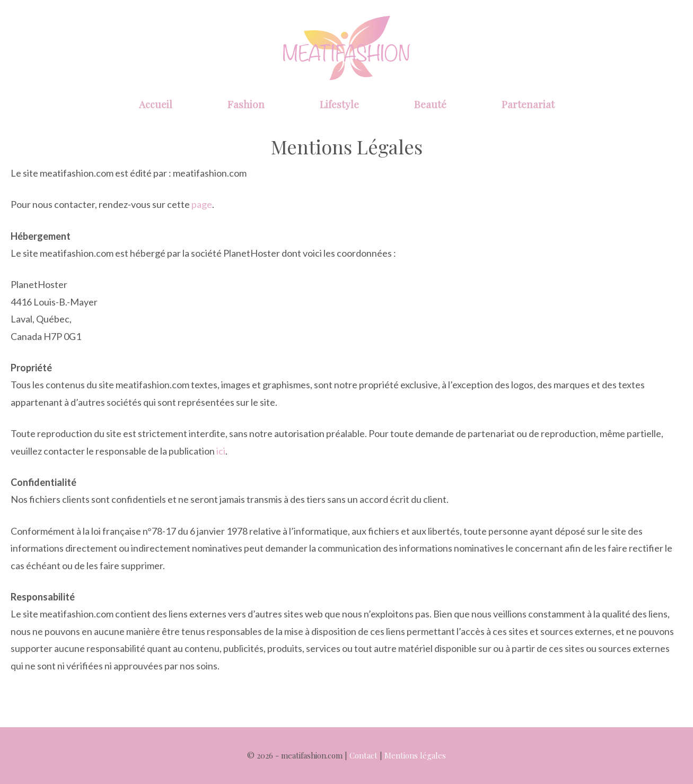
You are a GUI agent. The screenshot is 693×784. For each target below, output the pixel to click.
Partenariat (528, 104)
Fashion (246, 104)
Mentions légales (415, 755)
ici (221, 451)
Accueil (156, 104)
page (202, 204)
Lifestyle (339, 104)
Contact (363, 755)
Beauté (430, 104)
